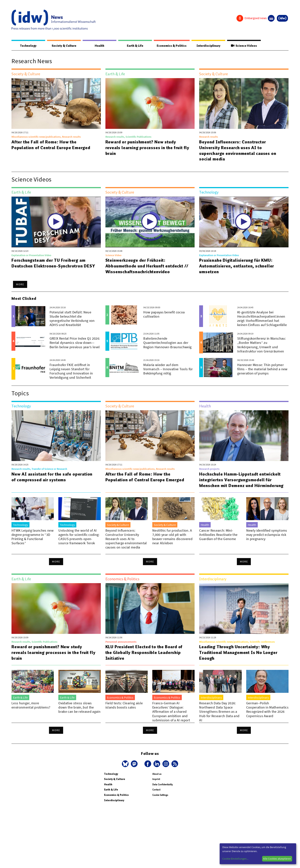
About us (157, 784)
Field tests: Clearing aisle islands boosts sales (124, 711)
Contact (156, 800)
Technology (28, 46)
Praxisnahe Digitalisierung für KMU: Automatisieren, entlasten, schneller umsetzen (237, 266)
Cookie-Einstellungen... (235, 859)
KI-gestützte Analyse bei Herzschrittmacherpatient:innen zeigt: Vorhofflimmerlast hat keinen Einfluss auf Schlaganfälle (262, 318)
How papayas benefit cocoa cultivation (164, 314)
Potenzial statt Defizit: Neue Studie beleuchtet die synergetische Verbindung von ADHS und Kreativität (72, 318)
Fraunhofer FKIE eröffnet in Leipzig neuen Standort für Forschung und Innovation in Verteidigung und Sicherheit (71, 371)
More (20, 284)
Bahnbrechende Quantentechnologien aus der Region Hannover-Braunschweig (167, 343)
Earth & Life (135, 46)
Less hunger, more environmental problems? (31, 711)
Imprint (156, 789)
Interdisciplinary (208, 46)
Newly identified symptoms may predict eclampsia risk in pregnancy (267, 540)
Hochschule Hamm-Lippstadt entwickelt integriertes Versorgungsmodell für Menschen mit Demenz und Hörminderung (240, 483)
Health (99, 46)
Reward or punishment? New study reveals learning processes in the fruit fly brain (147, 148)
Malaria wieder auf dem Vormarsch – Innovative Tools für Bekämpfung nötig (168, 369)
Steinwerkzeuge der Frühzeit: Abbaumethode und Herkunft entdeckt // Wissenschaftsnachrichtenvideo (147, 266)
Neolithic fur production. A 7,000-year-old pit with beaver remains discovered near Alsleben (172, 542)
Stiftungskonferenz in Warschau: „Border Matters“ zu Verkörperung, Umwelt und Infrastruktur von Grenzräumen (262, 345)
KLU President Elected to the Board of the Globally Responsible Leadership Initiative (144, 658)
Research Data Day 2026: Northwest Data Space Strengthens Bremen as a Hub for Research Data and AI (219, 717)
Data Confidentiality (163, 794)
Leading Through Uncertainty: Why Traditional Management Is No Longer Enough (238, 658)
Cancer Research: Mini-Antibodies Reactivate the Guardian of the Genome (218, 540)
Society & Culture (64, 46)
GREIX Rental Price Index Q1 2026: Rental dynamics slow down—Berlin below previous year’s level (75, 343)
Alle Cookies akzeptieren (277, 859)
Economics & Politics (172, 46)
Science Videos (244, 46)
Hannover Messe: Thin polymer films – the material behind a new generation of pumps (262, 369)
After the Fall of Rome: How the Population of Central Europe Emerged (51, 145)
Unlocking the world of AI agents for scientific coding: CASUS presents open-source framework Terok (79, 542)
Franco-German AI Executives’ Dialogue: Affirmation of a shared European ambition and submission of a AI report (171, 717)
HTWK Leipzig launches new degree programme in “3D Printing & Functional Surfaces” (33, 542)
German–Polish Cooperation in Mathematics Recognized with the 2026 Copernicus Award (267, 715)
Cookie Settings (160, 805)
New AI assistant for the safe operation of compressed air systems (52, 477)
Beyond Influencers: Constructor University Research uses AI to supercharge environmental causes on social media (238, 150)
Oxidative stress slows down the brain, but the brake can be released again (79, 713)
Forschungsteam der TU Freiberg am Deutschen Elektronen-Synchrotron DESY (53, 263)
